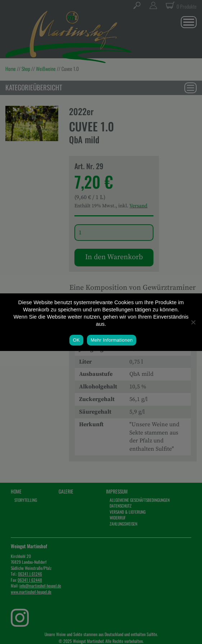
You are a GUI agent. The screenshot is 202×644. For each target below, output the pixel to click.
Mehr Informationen (112, 340)
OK (76, 340)
